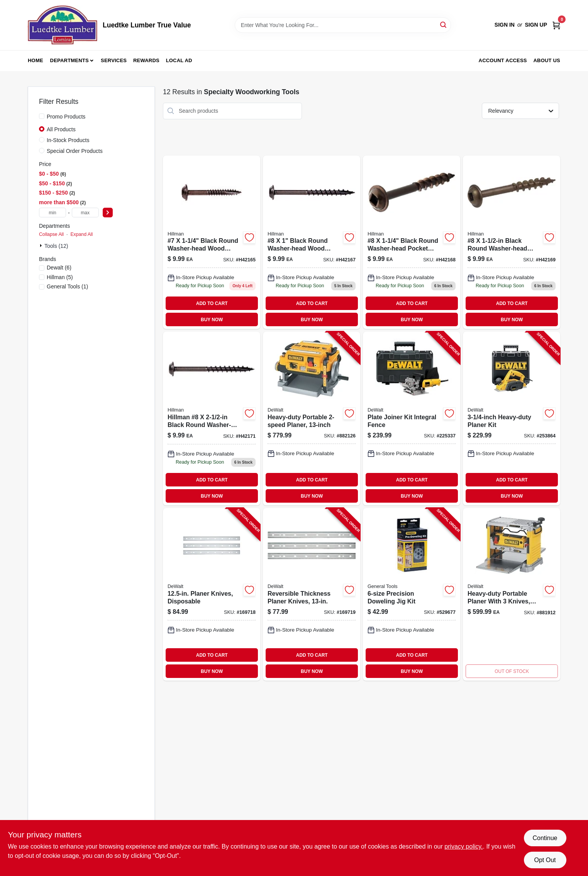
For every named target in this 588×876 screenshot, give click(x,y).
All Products (61, 129)
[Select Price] (108, 213)
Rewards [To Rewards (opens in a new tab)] (146, 60)
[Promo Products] (42, 116)
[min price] (53, 213)
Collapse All (51, 234)
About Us (547, 60)
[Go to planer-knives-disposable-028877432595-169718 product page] (212, 594)
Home (36, 60)
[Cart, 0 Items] (556, 25)
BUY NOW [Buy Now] (212, 320)
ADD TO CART (212, 303)
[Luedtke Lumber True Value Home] (63, 25)
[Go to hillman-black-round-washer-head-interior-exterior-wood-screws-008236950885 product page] (512, 242)
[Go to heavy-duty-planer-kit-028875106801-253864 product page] (512, 419)
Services (114, 60)
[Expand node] (42, 246)
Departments (69, 60)
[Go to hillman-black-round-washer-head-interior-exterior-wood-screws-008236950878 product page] (412, 242)
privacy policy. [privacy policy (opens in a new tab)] (463, 846)
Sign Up (536, 25)
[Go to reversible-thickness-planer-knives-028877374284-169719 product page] (312, 594)
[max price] (85, 213)
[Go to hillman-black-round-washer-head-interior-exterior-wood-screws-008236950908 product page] (212, 419)
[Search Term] (343, 25)
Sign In (505, 25)
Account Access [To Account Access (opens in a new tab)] (503, 60)
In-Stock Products (68, 140)
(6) (59, 268)
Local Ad (179, 60)
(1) (67, 286)
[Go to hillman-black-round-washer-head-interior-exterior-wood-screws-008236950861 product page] (312, 242)
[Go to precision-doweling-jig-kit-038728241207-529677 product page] (412, 594)
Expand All (81, 234)
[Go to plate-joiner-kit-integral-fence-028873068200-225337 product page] (412, 419)
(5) (60, 277)
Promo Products (66, 117)
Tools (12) (56, 246)
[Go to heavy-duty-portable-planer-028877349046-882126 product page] (312, 419)
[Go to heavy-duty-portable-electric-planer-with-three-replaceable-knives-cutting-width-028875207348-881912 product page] (512, 594)
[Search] (444, 25)
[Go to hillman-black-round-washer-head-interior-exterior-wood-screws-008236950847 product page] (212, 242)
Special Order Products (75, 151)
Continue (545, 838)
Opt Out (545, 860)
